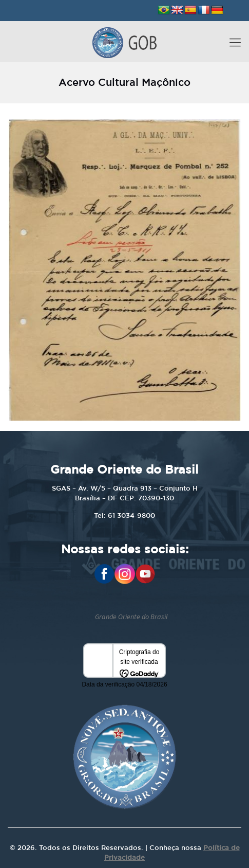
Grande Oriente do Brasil (131, 617)
